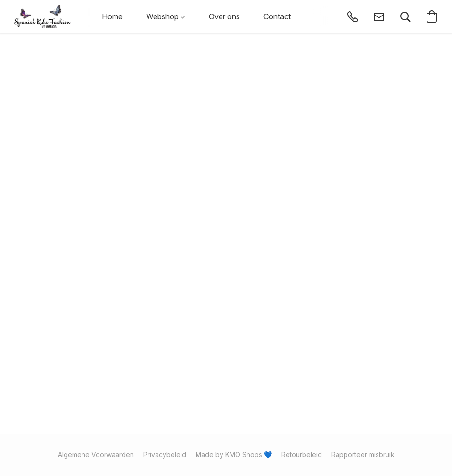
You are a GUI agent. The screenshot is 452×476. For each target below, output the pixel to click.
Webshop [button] (165, 16)
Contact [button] (277, 16)
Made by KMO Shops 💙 (234, 455)
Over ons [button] (224, 16)
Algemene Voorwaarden (96, 455)
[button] (43, 16)
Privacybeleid (165, 455)
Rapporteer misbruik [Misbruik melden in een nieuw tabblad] (363, 455)
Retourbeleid (302, 455)
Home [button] (112, 16)
